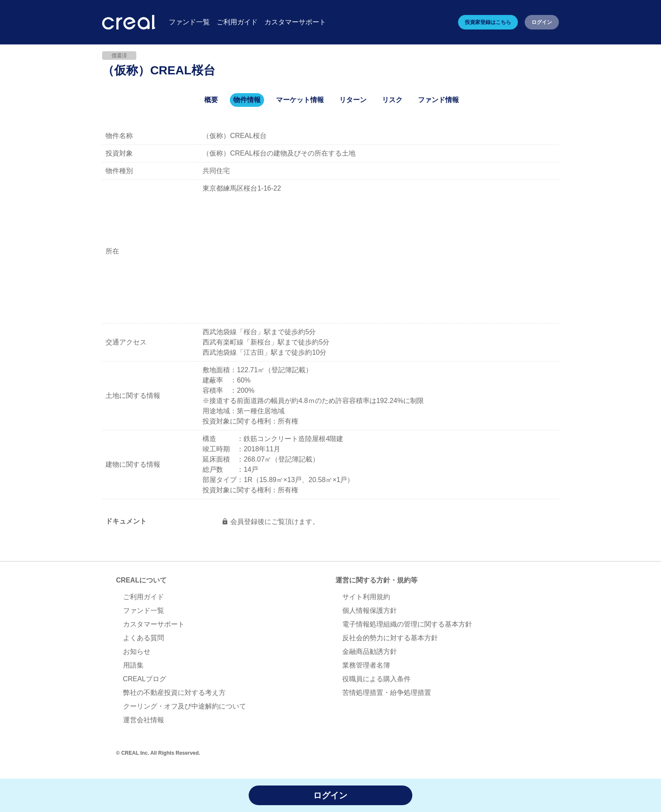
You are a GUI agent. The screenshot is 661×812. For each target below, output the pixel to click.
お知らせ (137, 652)
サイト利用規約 (366, 597)
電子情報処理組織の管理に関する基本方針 (407, 625)
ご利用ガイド (144, 597)
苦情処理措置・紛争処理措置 (387, 693)
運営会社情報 (144, 720)
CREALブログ (145, 679)
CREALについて (142, 580)
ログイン (542, 22)
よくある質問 (144, 638)
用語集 (133, 666)
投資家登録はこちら (488, 22)
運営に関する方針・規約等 (376, 580)
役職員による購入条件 (376, 679)
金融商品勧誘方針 (370, 652)
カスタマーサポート (154, 625)
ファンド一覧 (144, 611)
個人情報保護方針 (370, 611)
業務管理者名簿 (366, 666)
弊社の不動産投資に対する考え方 (174, 693)
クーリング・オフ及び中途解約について (185, 707)
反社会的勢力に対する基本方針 (390, 638)
